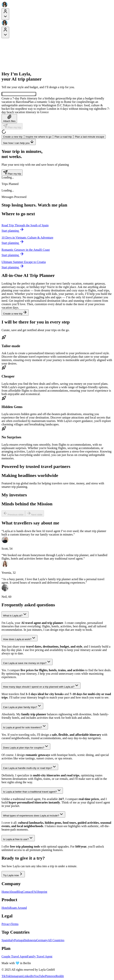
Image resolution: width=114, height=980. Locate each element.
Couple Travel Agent (14, 957)
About (13, 892)
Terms (15, 925)
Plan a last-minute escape (89, 137)
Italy (11, 941)
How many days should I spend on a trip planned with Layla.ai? (41, 686)
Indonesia (30, 941)
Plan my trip (12, 127)
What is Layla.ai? (15, 615)
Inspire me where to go (39, 137)
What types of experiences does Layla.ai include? (33, 815)
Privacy (6, 925)
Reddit (60, 977)
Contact (27, 892)
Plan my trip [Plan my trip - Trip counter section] (12, 173)
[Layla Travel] (57, 5)
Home (5, 892)
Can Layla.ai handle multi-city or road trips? (30, 767)
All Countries (56, 941)
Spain (5, 941)
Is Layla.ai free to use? (18, 839)
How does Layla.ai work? (20, 639)
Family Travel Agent (40, 957)
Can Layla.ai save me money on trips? (27, 663)
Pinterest (50, 977)
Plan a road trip (63, 137)
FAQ (35, 892)
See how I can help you (19, 142)
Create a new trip (13, 137)
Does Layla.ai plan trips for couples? (26, 747)
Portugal (19, 941)
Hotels (6, 908)
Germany (42, 941)
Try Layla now (13, 875)
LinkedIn (28, 977)
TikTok (6, 977)
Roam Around (18, 908)
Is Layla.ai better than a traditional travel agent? (32, 791)
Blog (20, 892)
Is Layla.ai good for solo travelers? (25, 727)
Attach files (9, 119)
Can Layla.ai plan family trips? (22, 707)
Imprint (43, 892)
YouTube (39, 977)
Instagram (16, 977)
